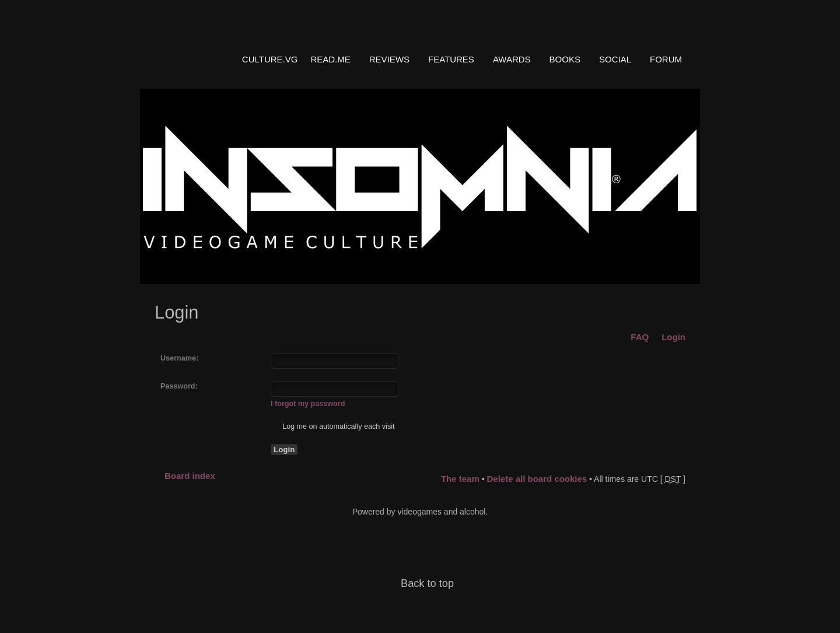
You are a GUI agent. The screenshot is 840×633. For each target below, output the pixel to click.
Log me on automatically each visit (333, 426)
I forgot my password (308, 404)
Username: (179, 358)
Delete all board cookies (537, 479)
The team (460, 479)
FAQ (640, 337)
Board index (190, 476)
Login (673, 337)
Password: (179, 386)
